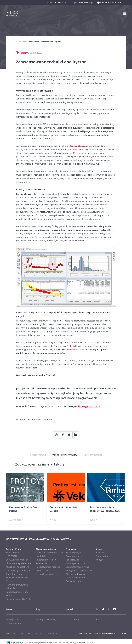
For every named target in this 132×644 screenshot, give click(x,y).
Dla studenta (72, 619)
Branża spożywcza (75, 553)
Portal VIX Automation (109, 3)
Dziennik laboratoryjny (47, 574)
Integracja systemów (46, 560)
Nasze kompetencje (46, 549)
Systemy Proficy (14, 549)
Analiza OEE (42, 563)
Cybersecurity (43, 570)
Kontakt (70, 609)
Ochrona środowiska (76, 578)
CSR (21, 633)
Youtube (115, 609)
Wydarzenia (10, 633)
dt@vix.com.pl (110, 633)
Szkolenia (101, 553)
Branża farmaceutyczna (77, 567)
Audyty (99, 560)
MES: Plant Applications (18, 567)
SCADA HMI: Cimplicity (17, 560)
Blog (25, 42)
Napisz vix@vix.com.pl (82, 3)
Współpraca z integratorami (14, 621)
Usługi (99, 549)
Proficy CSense (78, 146)
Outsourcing (102, 556)
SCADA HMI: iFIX (14, 553)
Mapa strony (53, 633)
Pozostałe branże (74, 581)
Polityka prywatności (35, 633)
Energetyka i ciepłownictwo (79, 570)
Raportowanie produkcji (48, 567)
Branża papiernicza (75, 563)
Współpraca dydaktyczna (48, 619)
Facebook (109, 609)
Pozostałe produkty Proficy (19, 599)
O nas (9, 609)
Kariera (100, 619)
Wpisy (24, 53)
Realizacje (71, 549)
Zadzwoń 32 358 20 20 (56, 3)
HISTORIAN (11, 556)
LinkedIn (97, 609)
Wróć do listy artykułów (65, 455)
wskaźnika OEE (75, 350)
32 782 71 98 (121, 633)
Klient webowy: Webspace (19, 563)
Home (19, 42)
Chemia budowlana (75, 574)
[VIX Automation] (12, 13)
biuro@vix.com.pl (89, 406)
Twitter (103, 609)
